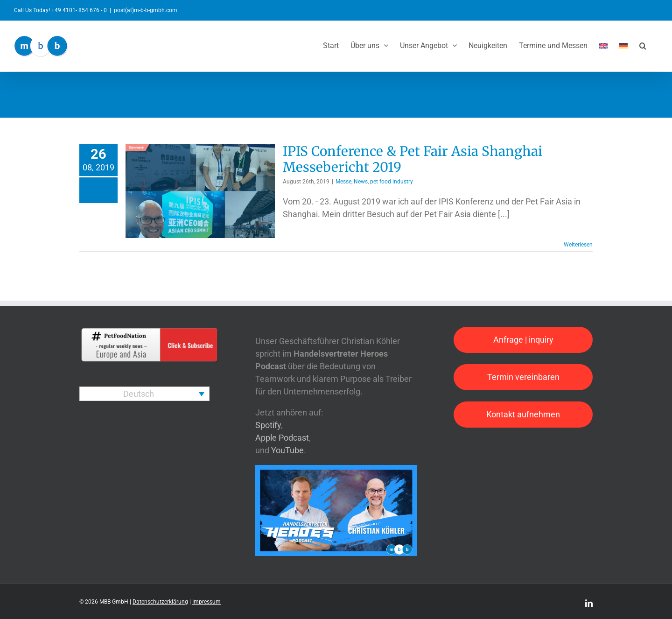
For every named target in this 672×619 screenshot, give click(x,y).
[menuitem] (603, 44)
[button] (643, 44)
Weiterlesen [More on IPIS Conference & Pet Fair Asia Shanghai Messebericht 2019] (578, 245)
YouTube (287, 450)
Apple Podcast (282, 438)
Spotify (268, 425)
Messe (343, 182)
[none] (144, 394)
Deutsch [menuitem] (139, 394)
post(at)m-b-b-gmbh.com (146, 10)
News (361, 182)
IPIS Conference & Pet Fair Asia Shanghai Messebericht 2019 (413, 159)
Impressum (206, 602)
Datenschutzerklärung (160, 602)
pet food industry (392, 182)
